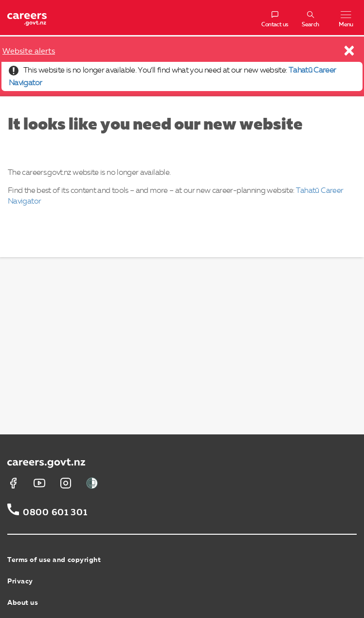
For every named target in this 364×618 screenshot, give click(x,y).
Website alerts (29, 52)
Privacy (20, 581)
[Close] (350, 53)
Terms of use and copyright (54, 560)
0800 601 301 (55, 513)
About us (23, 603)
